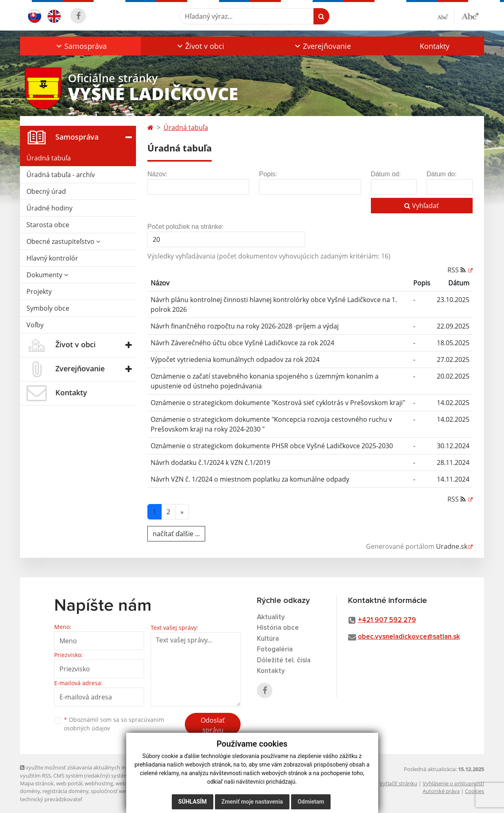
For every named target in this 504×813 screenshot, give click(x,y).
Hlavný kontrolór (52, 258)
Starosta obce (48, 225)
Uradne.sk (452, 546)
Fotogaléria (275, 650)
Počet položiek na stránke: (186, 227)
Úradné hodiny (49, 208)
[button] (80, 46)
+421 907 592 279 (387, 620)
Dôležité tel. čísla (284, 661)
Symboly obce (48, 308)
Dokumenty (47, 275)
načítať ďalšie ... (176, 534)
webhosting (99, 783)
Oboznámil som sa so (114, 724)
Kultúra (268, 639)
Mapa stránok (37, 783)
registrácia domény (65, 791)
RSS (457, 270)
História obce (278, 628)
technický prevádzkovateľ (51, 799)
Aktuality (271, 617)
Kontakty (435, 46)
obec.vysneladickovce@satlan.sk (409, 637)
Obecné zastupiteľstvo (63, 241)
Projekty (39, 291)
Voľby (35, 325)
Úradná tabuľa (49, 158)
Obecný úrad (46, 191)
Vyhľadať (422, 206)
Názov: (158, 174)
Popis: (268, 174)
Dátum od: (386, 174)
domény (30, 791)
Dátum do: (442, 174)
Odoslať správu (213, 725)
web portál (69, 783)
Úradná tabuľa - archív (61, 175)
